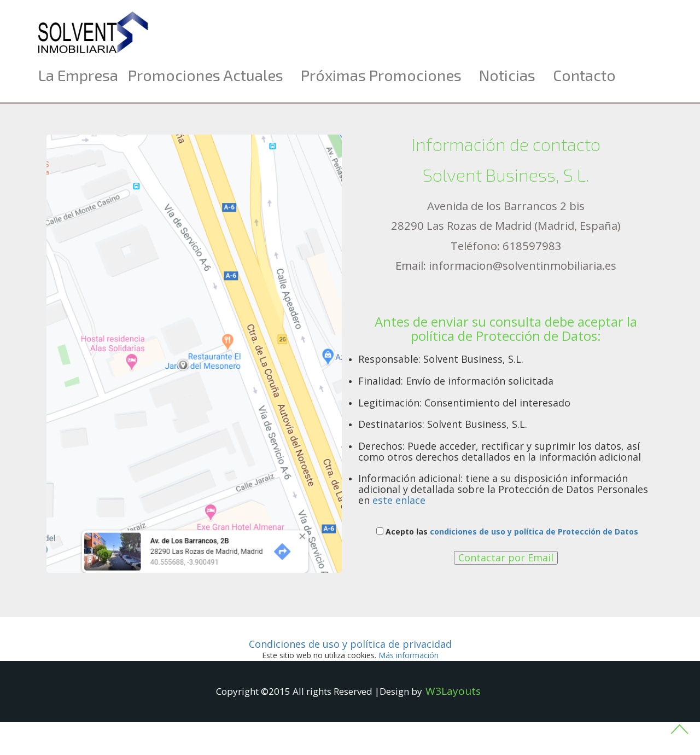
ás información (409, 655)
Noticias (507, 75)
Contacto (584, 75)
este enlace (399, 500)
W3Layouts (453, 691)
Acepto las (507, 532)
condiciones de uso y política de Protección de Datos (534, 532)
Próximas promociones (381, 75)
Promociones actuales (206, 75)
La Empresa (78, 75)
